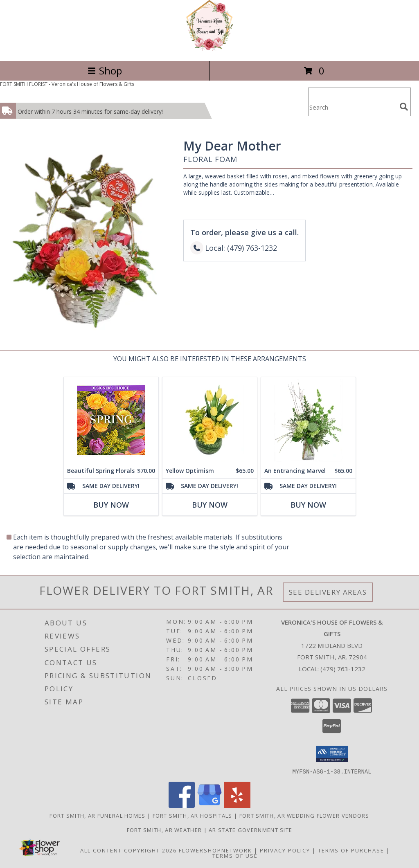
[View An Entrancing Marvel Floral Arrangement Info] (308, 420)
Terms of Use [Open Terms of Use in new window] (235, 855)
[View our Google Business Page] (209, 805)
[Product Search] (352, 107)
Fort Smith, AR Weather (164, 830)
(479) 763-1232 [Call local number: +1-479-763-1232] (343, 669)
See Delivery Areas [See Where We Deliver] (328, 592)
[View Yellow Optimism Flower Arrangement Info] (210, 420)
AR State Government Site (250, 830)
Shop (105, 71)
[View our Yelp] (237, 805)
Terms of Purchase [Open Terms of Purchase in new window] (351, 850)
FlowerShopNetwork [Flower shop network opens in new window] (215, 850)
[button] (332, 754)
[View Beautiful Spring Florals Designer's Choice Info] (111, 420)
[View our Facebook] (182, 805)
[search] (404, 107)
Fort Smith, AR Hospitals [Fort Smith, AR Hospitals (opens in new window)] (193, 815)
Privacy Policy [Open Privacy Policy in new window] (285, 850)
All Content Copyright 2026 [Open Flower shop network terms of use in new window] (128, 850)
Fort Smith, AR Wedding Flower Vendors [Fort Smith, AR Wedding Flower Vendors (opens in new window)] (304, 815)
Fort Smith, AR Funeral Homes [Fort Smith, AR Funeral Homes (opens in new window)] (97, 815)
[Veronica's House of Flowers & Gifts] (210, 49)
